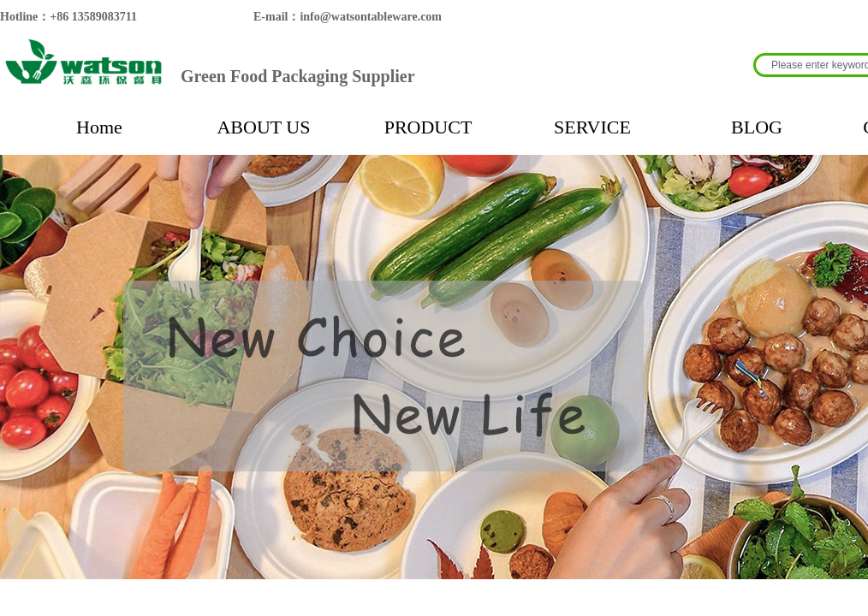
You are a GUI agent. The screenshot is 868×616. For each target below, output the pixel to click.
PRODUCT (428, 127)
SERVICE (592, 127)
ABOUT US (263, 127)
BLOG (757, 127)
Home (99, 127)
